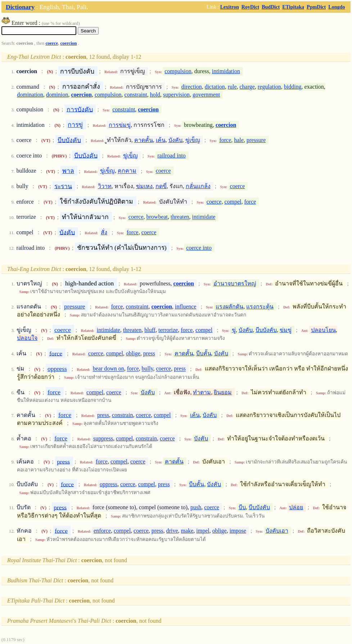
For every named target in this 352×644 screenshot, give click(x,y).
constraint (136, 95)
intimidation (226, 71)
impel (203, 531)
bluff (150, 330)
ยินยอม (223, 392)
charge (247, 87)
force (225, 140)
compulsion (178, 71)
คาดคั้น (144, 140)
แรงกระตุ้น (260, 307)
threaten (180, 217)
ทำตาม (202, 392)
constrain (123, 415)
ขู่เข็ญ (193, 140)
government (206, 95)
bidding (293, 87)
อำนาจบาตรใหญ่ (235, 283)
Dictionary (20, 7)
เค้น (161, 140)
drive (172, 531)
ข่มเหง (144, 186)
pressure (256, 140)
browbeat (157, 217)
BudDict (271, 7)
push (196, 507)
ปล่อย (296, 507)
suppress (103, 438)
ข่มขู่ (286, 330)
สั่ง (104, 232)
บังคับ (175, 140)
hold (155, 95)
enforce (102, 531)
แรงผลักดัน (229, 307)
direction (192, 87)
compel (233, 202)
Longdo (337, 7)
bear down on (109, 369)
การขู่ (75, 125)
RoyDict (250, 7)
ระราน (63, 186)
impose (238, 531)
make (187, 531)
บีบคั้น (204, 353)
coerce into (199, 248)
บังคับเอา (277, 531)
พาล (68, 171)
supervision (176, 95)
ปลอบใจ (27, 338)
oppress (57, 369)
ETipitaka (293, 7)
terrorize (168, 330)
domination (30, 95)
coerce (52, 43)
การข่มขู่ (120, 125)
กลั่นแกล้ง (198, 186)
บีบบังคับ (69, 140)
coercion (68, 43)
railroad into (172, 156)
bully (148, 369)
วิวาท (105, 186)
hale (239, 140)
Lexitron (230, 7)
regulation (269, 87)
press (149, 353)
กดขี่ (161, 186)
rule (232, 87)
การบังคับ (80, 109)
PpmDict (316, 7)
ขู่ (234, 330)
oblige (133, 353)
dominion (57, 95)
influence (186, 307)
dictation (215, 87)
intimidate (204, 217)
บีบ (242, 507)
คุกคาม (127, 171)
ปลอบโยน (323, 330)
